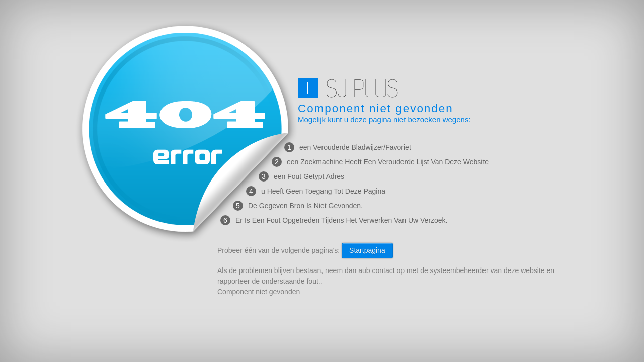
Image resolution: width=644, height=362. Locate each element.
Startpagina (367, 250)
